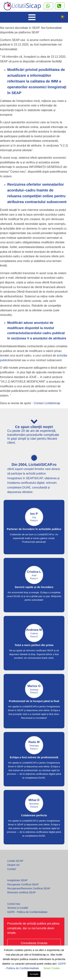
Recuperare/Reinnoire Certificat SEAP (29, 888)
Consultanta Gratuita (34, 943)
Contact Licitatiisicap (47, 403)
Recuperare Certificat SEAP (23, 884)
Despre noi (13, 865)
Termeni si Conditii (18, 908)
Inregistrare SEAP (17, 880)
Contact (12, 869)
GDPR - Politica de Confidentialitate (27, 912)
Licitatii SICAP (15, 861)
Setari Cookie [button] (52, 968)
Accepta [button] (34, 974)
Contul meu (14, 904)
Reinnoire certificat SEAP (21, 892)
